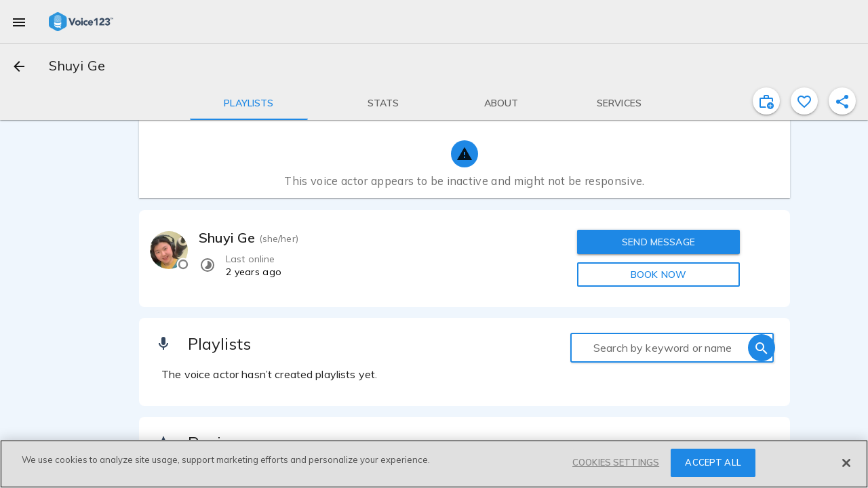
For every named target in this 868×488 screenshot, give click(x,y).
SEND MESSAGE (658, 242)
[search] (762, 348)
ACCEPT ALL (713, 462)
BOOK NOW (658, 274)
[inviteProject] (766, 101)
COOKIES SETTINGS (616, 462)
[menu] (19, 22)
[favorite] (804, 101)
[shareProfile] (842, 101)
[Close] (846, 463)
